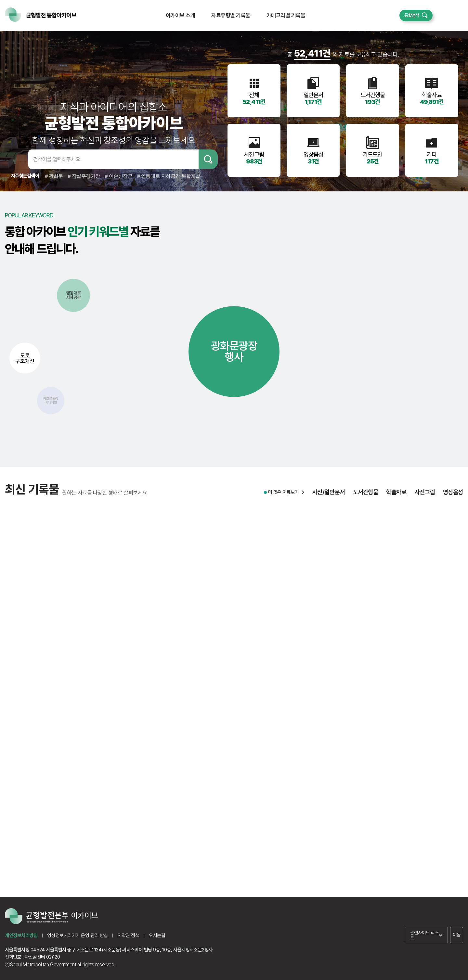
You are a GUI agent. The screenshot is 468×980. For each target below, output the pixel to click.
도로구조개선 (25, 358)
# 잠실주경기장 (84, 176)
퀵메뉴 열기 (448, 15)
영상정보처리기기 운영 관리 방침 (77, 935)
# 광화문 (54, 176)
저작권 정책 (128, 935)
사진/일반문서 (329, 496)
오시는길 (157, 935)
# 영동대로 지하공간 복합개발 (169, 176)
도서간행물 (366, 496)
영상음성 (453, 496)
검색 (208, 159)
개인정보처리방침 (21, 935)
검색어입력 (18, 159)
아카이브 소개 (180, 15)
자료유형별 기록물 (231, 15)
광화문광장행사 (234, 351)
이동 (457, 935)
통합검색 (412, 15)
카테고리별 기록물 (286, 15)
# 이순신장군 (119, 176)
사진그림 (425, 496)
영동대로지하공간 (73, 295)
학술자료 (396, 496)
